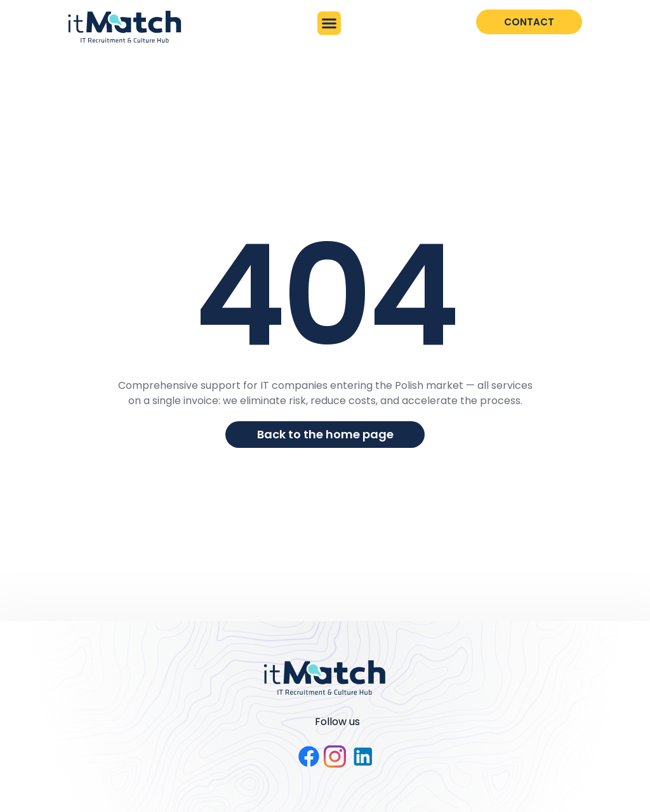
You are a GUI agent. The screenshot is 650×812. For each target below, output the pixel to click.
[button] (329, 23)
